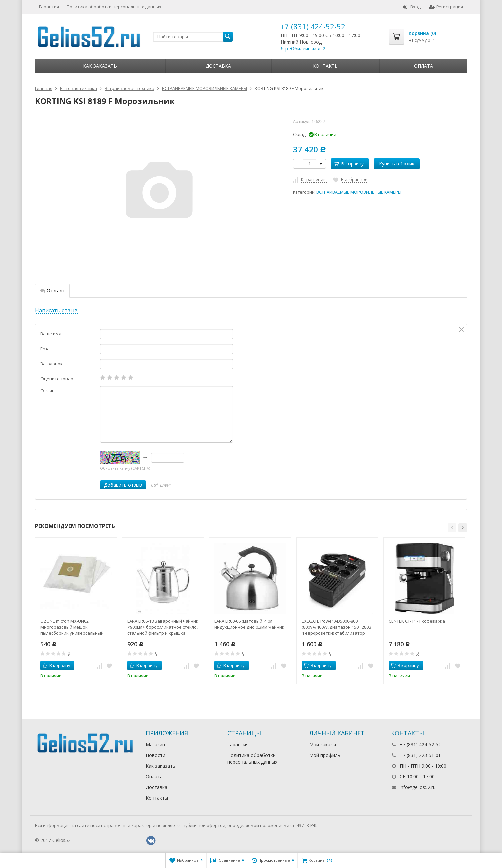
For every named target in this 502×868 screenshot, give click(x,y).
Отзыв (47, 391)
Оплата (423, 66)
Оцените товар (57, 379)
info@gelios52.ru (418, 787)
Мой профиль (325, 755)
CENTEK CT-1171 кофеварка (417, 621)
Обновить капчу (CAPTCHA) (125, 468)
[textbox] (193, 37)
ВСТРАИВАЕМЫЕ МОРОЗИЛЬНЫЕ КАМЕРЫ (359, 192)
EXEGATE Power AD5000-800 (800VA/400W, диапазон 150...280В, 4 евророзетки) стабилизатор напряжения (337, 627)
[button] (452, 528)
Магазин (155, 745)
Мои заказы (323, 745)
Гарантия (49, 7)
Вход (412, 7)
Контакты (326, 66)
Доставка (218, 66)
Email (46, 349)
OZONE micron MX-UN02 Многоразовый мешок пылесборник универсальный (72, 627)
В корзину (349, 164)
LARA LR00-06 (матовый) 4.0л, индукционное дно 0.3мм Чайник (249, 624)
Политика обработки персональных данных (114, 7)
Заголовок (51, 364)
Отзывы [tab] (52, 291)
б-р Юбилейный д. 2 (303, 48)
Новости (155, 755)
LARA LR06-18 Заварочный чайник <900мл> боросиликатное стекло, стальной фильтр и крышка (163, 627)
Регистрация (446, 7)
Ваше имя (51, 334)
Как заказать (100, 66)
